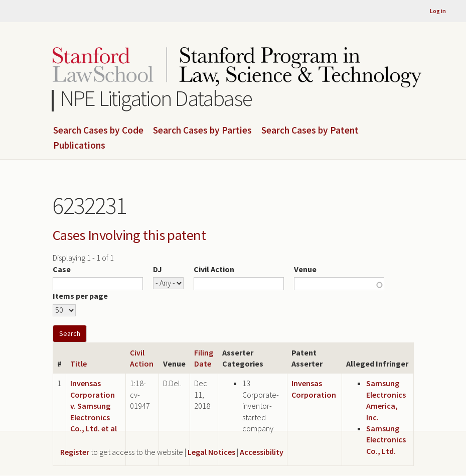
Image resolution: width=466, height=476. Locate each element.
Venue (305, 269)
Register (75, 452)
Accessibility (262, 452)
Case (62, 269)
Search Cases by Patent (310, 131)
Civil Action (214, 269)
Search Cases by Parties (202, 131)
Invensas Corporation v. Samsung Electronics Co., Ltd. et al (94, 406)
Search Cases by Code (98, 131)
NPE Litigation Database (156, 98)
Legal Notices (211, 452)
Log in (438, 11)
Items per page (80, 296)
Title (79, 364)
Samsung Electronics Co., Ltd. (386, 440)
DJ (158, 269)
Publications (79, 146)
